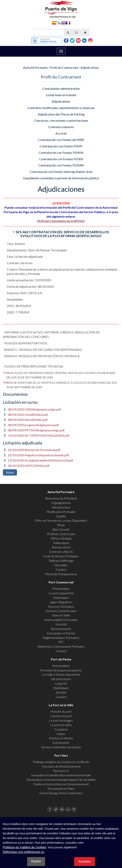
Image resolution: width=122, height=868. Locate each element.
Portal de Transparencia (61, 574)
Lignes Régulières (61, 602)
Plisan (61, 525)
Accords (61, 133)
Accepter (84, 861)
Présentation (61, 589)
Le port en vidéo (61, 725)
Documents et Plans (61, 788)
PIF (61, 642)
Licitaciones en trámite (61, 95)
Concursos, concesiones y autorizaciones (61, 120)
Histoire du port (61, 711)
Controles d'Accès (61, 552)
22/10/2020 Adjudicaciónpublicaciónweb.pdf (38, 455)
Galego (59, 22)
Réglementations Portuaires (61, 638)
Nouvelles (61, 565)
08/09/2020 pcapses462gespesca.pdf (33, 425)
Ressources (61, 771)
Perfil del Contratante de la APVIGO (61, 221)
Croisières (61, 729)
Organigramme (61, 503)
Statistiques (61, 598)
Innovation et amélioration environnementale (61, 775)
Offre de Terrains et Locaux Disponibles (61, 520)
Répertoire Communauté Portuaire (61, 646)
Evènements (61, 743)
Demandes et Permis (61, 633)
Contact (61, 569)
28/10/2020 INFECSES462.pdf (29, 466)
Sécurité (61, 624)
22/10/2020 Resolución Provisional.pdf (34, 450)
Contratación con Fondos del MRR (61, 140)
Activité (61, 692)
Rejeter (36, 861)
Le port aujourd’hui (61, 593)
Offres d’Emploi (61, 538)
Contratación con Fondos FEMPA (61, 153)
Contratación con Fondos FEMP (61, 146)
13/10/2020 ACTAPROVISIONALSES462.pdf (39, 435)
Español (54, 22)
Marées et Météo (61, 738)
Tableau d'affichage (61, 561)
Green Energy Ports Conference (61, 793)
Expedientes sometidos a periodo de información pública (61, 178)
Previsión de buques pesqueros (61, 670)
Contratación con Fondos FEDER (61, 159)
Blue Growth (61, 529)
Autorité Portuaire (35, 67)
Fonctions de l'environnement (61, 766)
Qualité (61, 516)
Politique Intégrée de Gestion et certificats (61, 762)
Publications (61, 543)
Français (68, 22)
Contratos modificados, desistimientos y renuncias (61, 108)
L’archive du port (61, 716)
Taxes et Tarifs (61, 615)
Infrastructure (61, 507)
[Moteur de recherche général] (53, 33)
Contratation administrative (61, 88)
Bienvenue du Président (61, 498)
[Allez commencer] (85, 33)
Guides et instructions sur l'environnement (61, 784)
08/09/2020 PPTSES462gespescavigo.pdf (36, 430)
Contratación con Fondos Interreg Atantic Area (61, 172)
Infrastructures (61, 679)
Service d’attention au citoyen (61, 747)
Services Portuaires (61, 606)
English (63, 22)
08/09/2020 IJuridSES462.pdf (28, 415)
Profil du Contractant (64, 67)
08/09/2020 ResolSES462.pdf (28, 420)
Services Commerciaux (61, 611)
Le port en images (61, 720)
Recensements (61, 629)
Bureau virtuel (61, 547)
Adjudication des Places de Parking (61, 114)
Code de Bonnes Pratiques (61, 556)
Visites (61, 734)
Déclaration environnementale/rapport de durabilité (61, 780)
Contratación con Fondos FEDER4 (61, 165)
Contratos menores (61, 127)
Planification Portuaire (61, 512)
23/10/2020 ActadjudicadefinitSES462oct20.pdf (41, 460)
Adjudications (90, 67)
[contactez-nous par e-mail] (77, 33)
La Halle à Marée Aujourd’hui (61, 674)
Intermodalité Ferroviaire (61, 620)
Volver (10, 472)
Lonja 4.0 (61, 683)
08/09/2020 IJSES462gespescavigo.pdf (34, 409)
